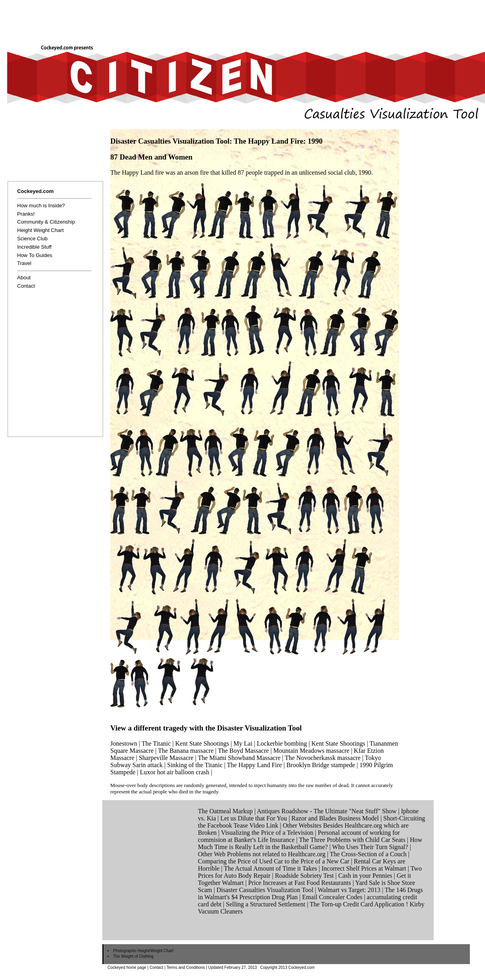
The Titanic (156, 743)
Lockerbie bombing (282, 743)
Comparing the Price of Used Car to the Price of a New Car (274, 861)
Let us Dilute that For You (254, 818)
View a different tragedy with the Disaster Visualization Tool (206, 728)
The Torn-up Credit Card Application (357, 904)
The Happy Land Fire (254, 765)
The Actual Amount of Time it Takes (270, 868)
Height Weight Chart (40, 230)
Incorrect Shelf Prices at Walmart (364, 868)
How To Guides (35, 255)
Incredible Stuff (34, 247)
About (24, 278)
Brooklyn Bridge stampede (321, 765)
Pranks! (26, 214)
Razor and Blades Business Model (335, 818)
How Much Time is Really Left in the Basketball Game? (310, 843)
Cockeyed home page (127, 967)
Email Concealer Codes (332, 897)
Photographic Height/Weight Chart (143, 951)
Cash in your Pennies (366, 876)
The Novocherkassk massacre (323, 758)
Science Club (32, 239)
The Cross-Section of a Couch (368, 854)
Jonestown (124, 743)
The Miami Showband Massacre (239, 758)
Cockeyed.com (35, 191)
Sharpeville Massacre (166, 758)
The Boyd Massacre (243, 751)
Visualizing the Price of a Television (267, 833)
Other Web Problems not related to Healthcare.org (262, 854)
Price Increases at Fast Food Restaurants (299, 883)
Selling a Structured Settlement (266, 904)
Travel (24, 263)
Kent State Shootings (202, 743)
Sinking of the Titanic (195, 765)
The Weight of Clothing (133, 956)
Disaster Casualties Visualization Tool (265, 890)
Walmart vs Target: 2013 (349, 890)
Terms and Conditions (186, 967)
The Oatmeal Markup (225, 811)
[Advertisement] (197, 26)
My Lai (243, 743)
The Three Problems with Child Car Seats (352, 840)
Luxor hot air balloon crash (174, 772)
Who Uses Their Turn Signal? (370, 847)
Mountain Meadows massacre (311, 751)
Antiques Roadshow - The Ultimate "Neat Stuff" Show (327, 811)
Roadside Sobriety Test (304, 876)
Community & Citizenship (46, 222)
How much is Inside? (41, 206)
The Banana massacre (186, 751)
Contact (26, 286)
